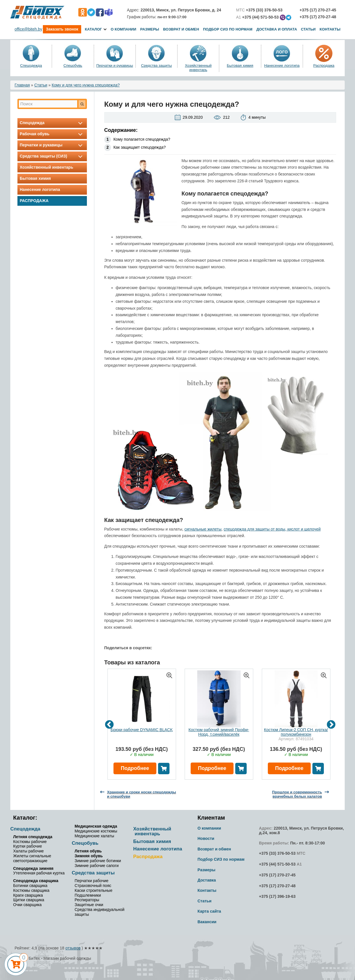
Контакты (330, 29)
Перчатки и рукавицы (115, 65)
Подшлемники (88, 895)
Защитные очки (89, 905)
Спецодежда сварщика (36, 881)
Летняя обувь (88, 851)
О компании (123, 29)
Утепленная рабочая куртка (39, 873)
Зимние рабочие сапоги (97, 866)
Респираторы (87, 900)
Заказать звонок (62, 29)
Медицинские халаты (94, 836)
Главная (22, 85)
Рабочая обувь (52, 134)
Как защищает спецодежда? (140, 147)
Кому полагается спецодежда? (142, 139)
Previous (109, 725)
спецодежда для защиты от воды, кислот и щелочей (272, 529)
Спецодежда (31, 65)
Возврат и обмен (181, 29)
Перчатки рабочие (91, 881)
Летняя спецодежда (33, 837)
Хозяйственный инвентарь (198, 68)
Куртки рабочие (28, 846)
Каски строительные (93, 890)
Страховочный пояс (93, 886)
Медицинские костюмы (96, 831)
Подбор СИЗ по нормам (228, 29)
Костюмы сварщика (31, 890)
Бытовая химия (240, 65)
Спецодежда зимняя (33, 868)
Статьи (308, 29)
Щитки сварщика (29, 900)
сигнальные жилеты (203, 529)
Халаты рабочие (28, 851)
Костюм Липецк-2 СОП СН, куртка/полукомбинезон (296, 732)
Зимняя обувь (89, 856)
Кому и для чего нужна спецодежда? (86, 85)
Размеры (150, 29)
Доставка (207, 880)
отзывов (73, 948)
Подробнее (135, 768)
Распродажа (324, 65)
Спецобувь (73, 65)
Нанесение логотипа (282, 65)
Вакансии (207, 922)
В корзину (164, 769)
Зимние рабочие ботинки (98, 861)
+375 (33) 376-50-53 (277, 853)
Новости (206, 838)
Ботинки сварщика (30, 886)
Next (331, 725)
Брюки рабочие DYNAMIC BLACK (142, 730)
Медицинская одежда (96, 826)
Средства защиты (157, 65)
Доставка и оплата (277, 29)
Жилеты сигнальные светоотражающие (32, 858)
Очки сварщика (27, 905)
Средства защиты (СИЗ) (52, 156)
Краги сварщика (28, 895)
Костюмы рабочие (30, 842)
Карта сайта (209, 911)
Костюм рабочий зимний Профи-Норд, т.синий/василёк (219, 732)
